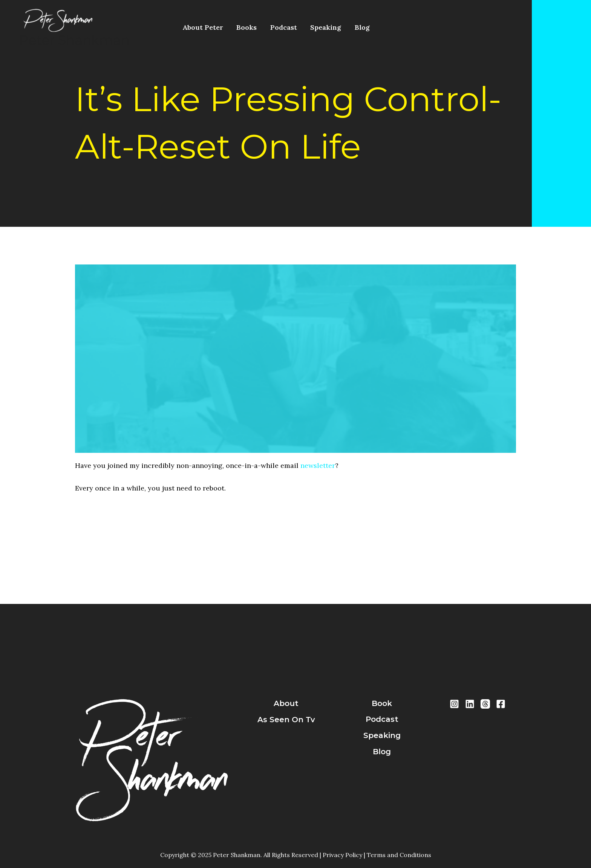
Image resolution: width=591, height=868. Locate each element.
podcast (382, 720)
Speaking (308, 27)
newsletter (318, 465)
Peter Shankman (74, 40)
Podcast (271, 27)
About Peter (200, 27)
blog (382, 752)
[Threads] (485, 704)
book (382, 703)
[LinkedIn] (470, 704)
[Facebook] (501, 704)
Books (239, 27)
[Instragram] (454, 704)
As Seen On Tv (286, 720)
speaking (382, 735)
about (286, 703)
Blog (339, 27)
